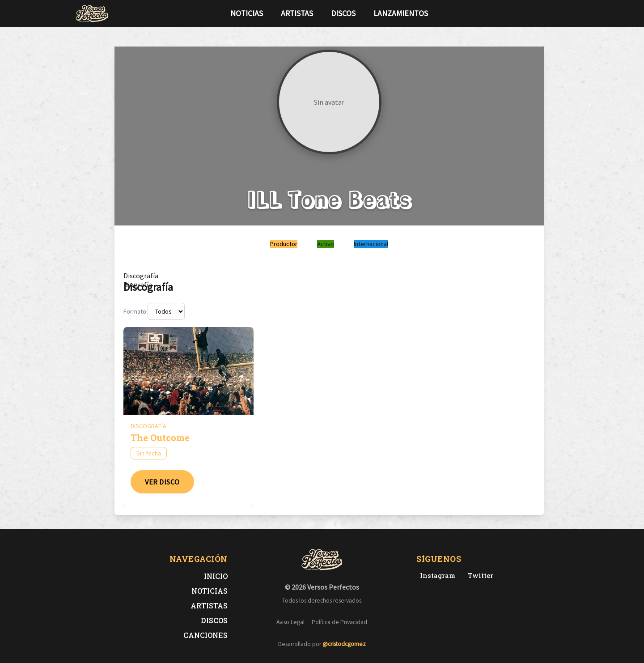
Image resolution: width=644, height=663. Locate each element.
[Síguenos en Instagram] (566, 13)
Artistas (297, 13)
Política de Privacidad (339, 622)
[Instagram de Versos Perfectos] (436, 576)
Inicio (216, 576)
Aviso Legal (290, 622)
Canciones (205, 635)
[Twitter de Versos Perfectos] (479, 576)
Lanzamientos (401, 13)
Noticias (247, 13)
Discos (343, 13)
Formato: (136, 311)
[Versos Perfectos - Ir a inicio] (92, 13)
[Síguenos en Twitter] (552, 13)
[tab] (141, 276)
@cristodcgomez (344, 644)
